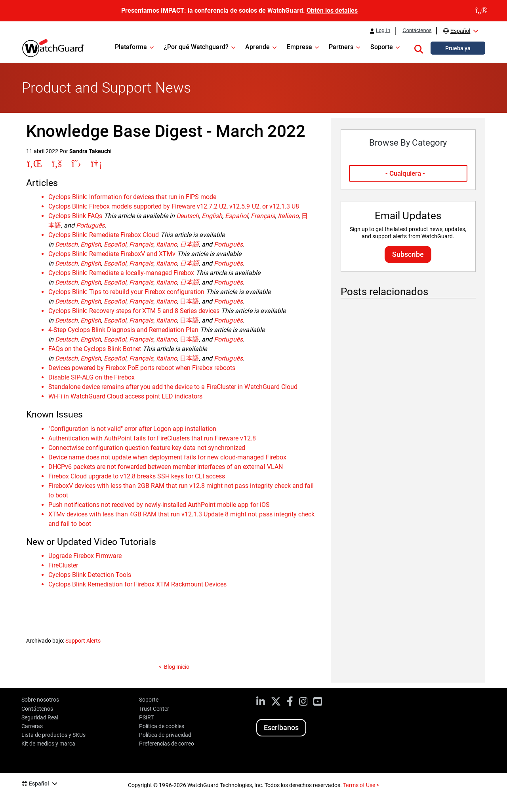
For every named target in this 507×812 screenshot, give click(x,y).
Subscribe (408, 254)
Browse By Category (408, 143)
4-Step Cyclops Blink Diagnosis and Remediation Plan (124, 330)
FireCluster (63, 565)
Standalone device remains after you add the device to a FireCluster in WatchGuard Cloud (173, 387)
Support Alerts (83, 641)
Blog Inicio (177, 667)
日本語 (189, 301)
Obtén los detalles (332, 10)
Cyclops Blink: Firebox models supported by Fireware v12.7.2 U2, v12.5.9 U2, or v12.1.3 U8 (174, 206)
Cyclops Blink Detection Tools (90, 575)
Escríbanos (281, 728)
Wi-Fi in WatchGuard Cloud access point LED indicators (126, 396)
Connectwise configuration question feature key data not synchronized (147, 448)
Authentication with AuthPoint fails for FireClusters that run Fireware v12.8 (152, 438)
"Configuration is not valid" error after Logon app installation (132, 429)
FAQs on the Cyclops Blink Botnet (95, 349)
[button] (419, 48)
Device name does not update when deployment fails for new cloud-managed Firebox (167, 457)
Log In (383, 30)
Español (460, 31)
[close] (481, 11)
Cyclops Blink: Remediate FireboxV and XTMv (112, 254)
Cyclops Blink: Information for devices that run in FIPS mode (132, 197)
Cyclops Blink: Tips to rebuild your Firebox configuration (127, 292)
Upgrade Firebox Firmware (85, 556)
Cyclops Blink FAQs (75, 216)
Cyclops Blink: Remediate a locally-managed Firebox (121, 273)
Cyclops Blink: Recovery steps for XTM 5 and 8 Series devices (134, 311)
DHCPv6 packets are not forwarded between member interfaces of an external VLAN (166, 467)
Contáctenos (417, 30)
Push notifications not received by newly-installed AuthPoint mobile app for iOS (159, 505)
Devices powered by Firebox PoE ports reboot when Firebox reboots (142, 368)
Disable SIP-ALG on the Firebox (91, 377)
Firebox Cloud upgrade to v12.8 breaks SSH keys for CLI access (137, 476)
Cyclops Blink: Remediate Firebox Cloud (104, 235)
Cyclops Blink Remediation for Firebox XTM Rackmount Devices (138, 584)
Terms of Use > (361, 785)
